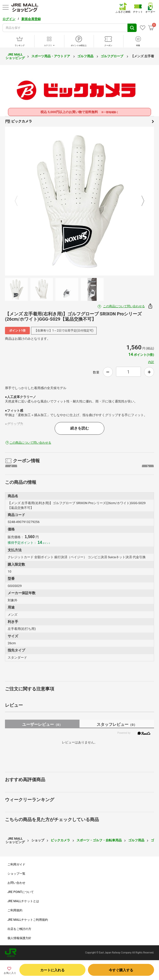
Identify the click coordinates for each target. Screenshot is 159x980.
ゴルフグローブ (112, 56)
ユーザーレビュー (42, 724)
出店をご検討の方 (19, 929)
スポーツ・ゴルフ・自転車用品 (99, 840)
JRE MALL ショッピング (15, 56)
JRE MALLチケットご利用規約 (28, 920)
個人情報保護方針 (19, 938)
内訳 (151, 362)
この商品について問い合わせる (124, 306)
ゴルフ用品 (86, 56)
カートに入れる (52, 970)
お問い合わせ (16, 883)
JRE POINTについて (21, 892)
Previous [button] (19, 201)
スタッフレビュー (117, 724)
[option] (79, 201)
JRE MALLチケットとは (23, 901)
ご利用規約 (15, 910)
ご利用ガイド (16, 864)
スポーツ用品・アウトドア (51, 56)
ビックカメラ (79, 122)
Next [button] (140, 201)
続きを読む (80, 428)
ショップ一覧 (16, 874)
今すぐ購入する (121, 970)
